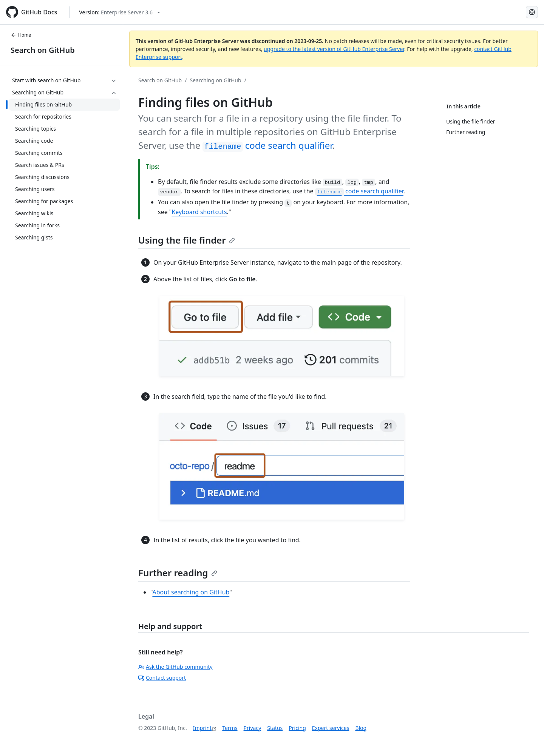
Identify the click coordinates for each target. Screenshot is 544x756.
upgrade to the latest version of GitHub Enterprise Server (334, 49)
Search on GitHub (43, 50)
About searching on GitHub (191, 592)
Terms (230, 728)
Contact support (162, 678)
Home (21, 35)
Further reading (178, 573)
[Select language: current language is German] (532, 12)
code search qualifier (267, 145)
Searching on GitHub (215, 80)
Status (275, 728)
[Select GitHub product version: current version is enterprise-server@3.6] (120, 12)
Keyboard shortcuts (199, 212)
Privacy (253, 728)
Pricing (297, 728)
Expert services (331, 728)
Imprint (202, 728)
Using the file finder (187, 240)
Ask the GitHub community (175, 667)
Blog (361, 728)
